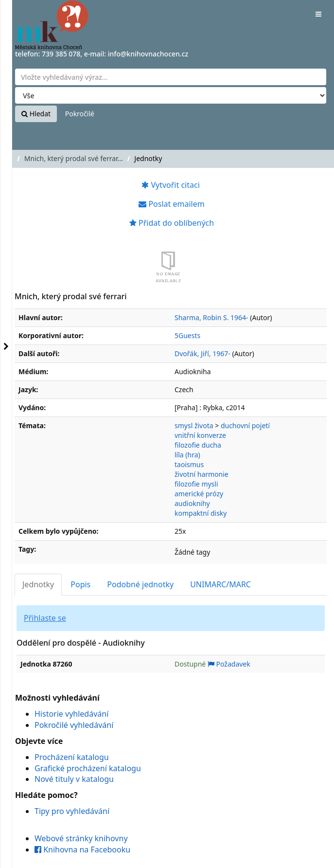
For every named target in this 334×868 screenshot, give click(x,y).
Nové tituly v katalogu (74, 779)
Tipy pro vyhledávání (72, 811)
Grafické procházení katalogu (88, 768)
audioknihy (192, 503)
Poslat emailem (171, 204)
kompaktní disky (201, 513)
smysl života (194, 425)
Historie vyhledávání (71, 714)
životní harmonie (202, 474)
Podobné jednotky (140, 584)
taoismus (189, 464)
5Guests (187, 335)
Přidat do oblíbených (172, 223)
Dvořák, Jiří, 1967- (202, 353)
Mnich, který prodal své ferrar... (74, 158)
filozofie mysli (196, 484)
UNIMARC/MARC (220, 584)
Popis (80, 584)
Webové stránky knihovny (81, 838)
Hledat (36, 114)
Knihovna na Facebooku (82, 850)
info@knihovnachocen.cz (148, 54)
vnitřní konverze (200, 435)
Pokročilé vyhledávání (74, 725)
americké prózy (199, 494)
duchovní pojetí (245, 425)
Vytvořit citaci (171, 185)
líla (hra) (187, 455)
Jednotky (38, 584)
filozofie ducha (198, 445)
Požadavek (229, 664)
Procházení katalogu (72, 757)
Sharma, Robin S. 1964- (211, 317)
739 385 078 (61, 54)
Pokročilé (80, 114)
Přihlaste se (45, 618)
